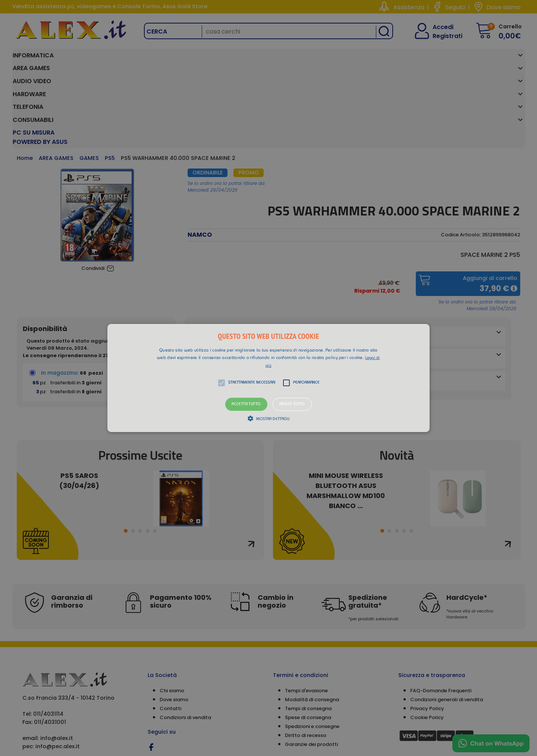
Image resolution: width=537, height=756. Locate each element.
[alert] (268, 378)
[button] (268, 378)
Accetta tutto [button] (246, 404)
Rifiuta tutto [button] (292, 404)
